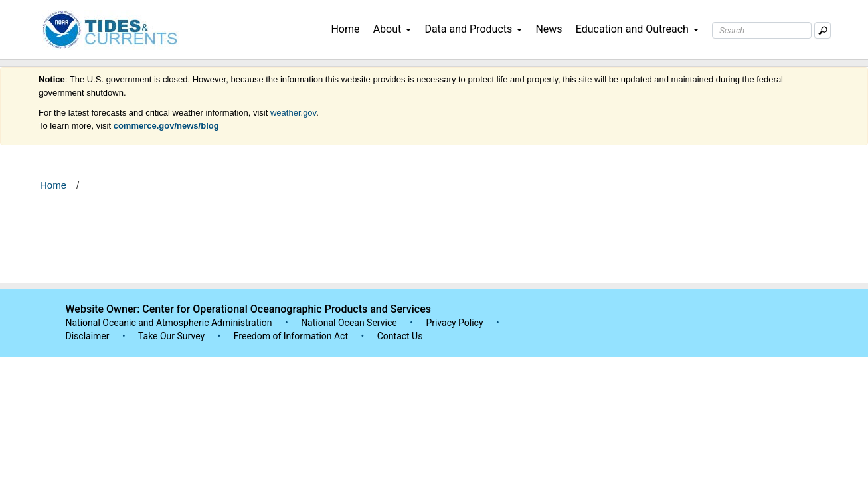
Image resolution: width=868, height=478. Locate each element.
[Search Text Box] (762, 30)
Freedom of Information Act (291, 336)
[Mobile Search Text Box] (823, 30)
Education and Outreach (637, 29)
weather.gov (293, 113)
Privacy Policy (454, 323)
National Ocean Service (349, 323)
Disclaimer (88, 336)
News (549, 29)
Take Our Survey (173, 336)
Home (345, 29)
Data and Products (473, 29)
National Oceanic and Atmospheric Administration (169, 323)
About (392, 29)
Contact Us (400, 336)
